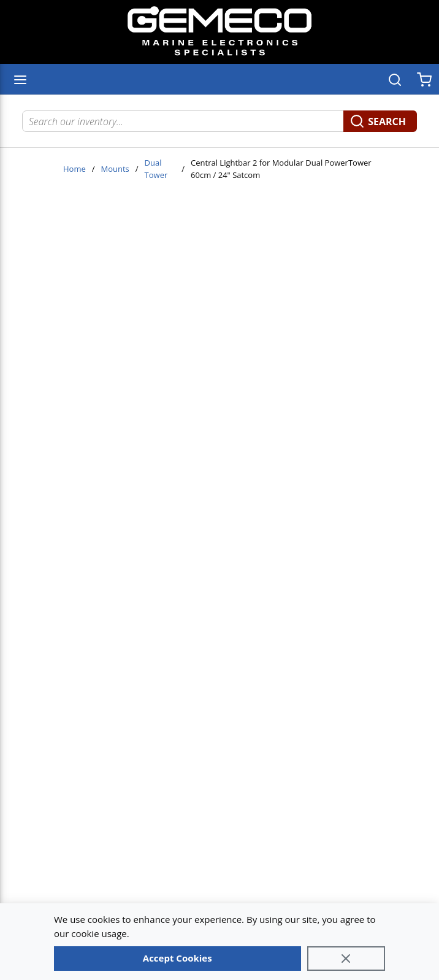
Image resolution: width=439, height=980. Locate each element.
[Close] (346, 959)
